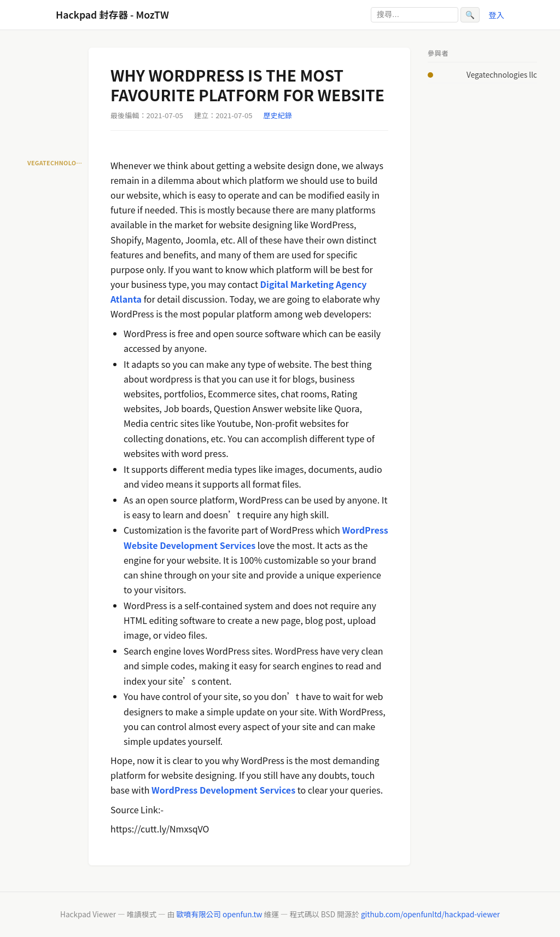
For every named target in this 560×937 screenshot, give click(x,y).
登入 (496, 15)
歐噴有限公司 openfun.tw (219, 914)
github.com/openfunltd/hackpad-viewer (430, 914)
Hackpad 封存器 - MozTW (112, 15)
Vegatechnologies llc (502, 74)
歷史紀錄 (278, 115)
